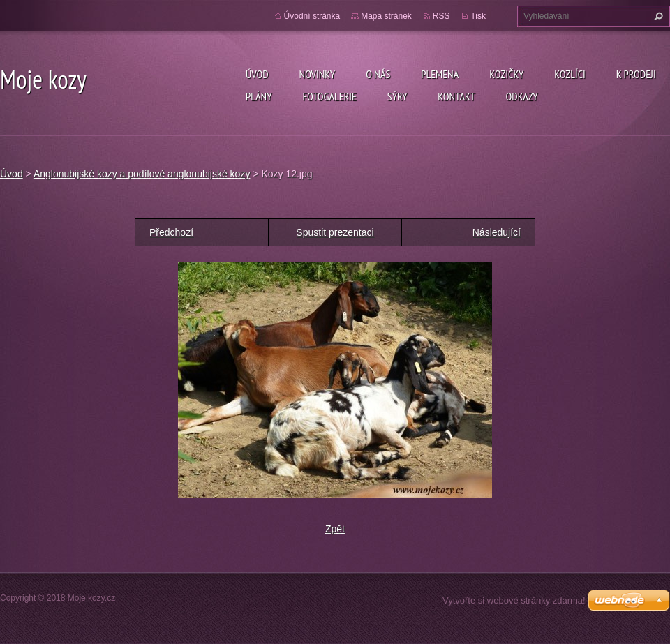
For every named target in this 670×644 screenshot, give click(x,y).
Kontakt (456, 96)
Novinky (318, 74)
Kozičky (506, 74)
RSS (441, 16)
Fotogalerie (329, 96)
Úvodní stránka (312, 16)
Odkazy (522, 96)
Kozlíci (570, 74)
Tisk (478, 16)
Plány (259, 96)
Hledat (657, 16)
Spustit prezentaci (335, 232)
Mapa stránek (386, 16)
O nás (378, 74)
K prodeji (636, 74)
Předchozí (171, 232)
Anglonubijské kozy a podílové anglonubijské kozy (142, 174)
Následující (497, 232)
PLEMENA (440, 74)
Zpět (335, 529)
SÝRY (397, 96)
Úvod (257, 74)
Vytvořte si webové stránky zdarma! (514, 600)
